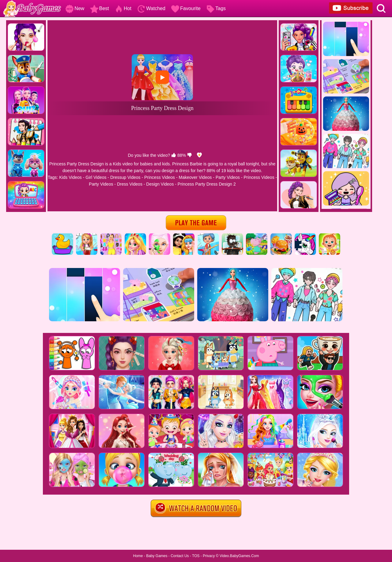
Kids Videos (70, 177)
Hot (123, 8)
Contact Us (180, 556)
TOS (196, 556)
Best (100, 8)
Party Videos (228, 177)
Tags (216, 8)
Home (138, 556)
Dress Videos (130, 184)
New (75, 8)
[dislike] (190, 155)
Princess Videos (160, 177)
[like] (174, 155)
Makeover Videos (195, 177)
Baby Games (157, 556)
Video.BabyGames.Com (239, 556)
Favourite (186, 8)
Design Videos (160, 184)
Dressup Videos (125, 177)
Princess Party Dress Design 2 (207, 184)
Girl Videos (96, 177)
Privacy (209, 556)
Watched (151, 8)
